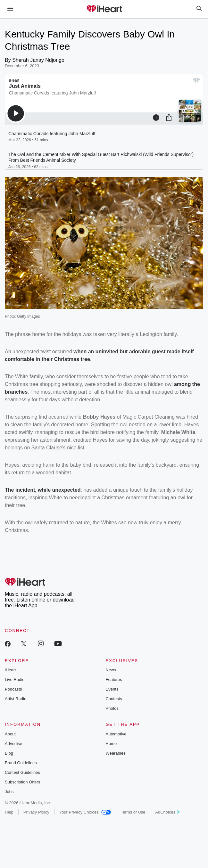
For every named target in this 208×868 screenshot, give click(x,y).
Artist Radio (16, 699)
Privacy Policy (36, 812)
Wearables (116, 753)
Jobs (9, 792)
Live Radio (15, 680)
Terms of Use (133, 812)
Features (114, 680)
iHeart (10, 670)
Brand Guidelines (21, 763)
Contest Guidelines (22, 772)
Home (111, 744)
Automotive (116, 734)
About (10, 734)
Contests (114, 699)
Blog (9, 753)
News (111, 670)
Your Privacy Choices (85, 812)
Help (9, 812)
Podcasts (13, 689)
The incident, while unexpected (43, 490)
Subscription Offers (22, 782)
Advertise (13, 744)
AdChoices (167, 812)
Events (112, 689)
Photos (112, 708)
